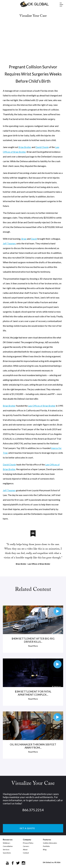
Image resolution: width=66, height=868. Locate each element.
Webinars (7, 843)
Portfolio (46, 846)
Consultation (8, 846)
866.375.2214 (33, 810)
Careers (26, 846)
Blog (45, 850)
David (34, 239)
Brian (24, 239)
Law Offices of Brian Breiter (42, 406)
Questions (7, 853)
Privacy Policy (28, 843)
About (25, 850)
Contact (26, 853)
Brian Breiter (25, 147)
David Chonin (42, 147)
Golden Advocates (50, 843)
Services (6, 850)
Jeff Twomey (9, 243)
